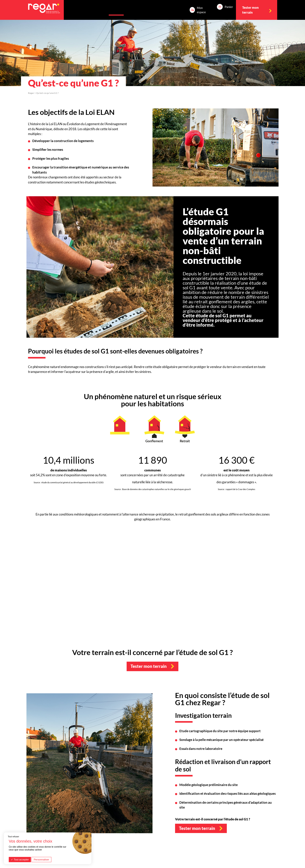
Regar (31, 93)
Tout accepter (20, 860)
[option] (216, 147)
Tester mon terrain (149, 666)
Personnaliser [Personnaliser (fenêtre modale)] (41, 860)
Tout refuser (13, 837)
